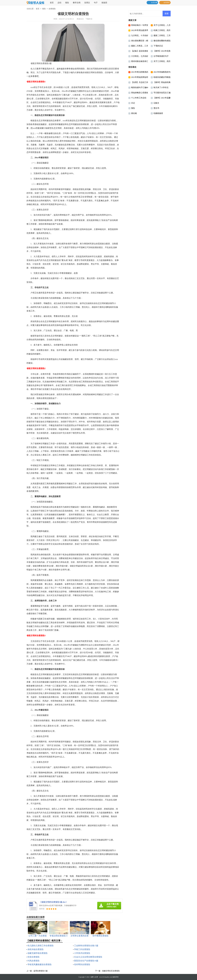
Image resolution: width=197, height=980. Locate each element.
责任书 (156, 108)
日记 (133, 103)
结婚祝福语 (158, 113)
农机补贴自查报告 (36, 949)
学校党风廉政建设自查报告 (40, 964)
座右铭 (134, 113)
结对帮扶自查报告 (82, 964)
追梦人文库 (94, 977)
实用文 (87, 3)
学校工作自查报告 (82, 949)
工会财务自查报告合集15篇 (86, 946)
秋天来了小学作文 (161, 87)
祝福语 (104, 3)
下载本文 (89, 19)
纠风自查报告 (34, 961)
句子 (96, 3)
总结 (59, 3)
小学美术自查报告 (82, 953)
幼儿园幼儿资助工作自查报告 (41, 946)
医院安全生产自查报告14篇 (86, 961)
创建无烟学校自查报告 (38, 953)
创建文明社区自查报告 (111, 971)
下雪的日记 (158, 46)
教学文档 (77, 3)
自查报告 (52, 9)
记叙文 (156, 103)
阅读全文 (80, 19)
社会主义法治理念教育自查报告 (88, 957)
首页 (52, 3)
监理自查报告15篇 (41, 971)
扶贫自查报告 (34, 957)
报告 (67, 3)
